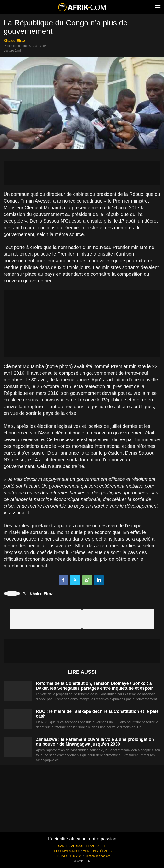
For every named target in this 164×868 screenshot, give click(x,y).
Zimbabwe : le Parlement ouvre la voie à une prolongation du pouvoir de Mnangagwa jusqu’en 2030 (95, 742)
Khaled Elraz (14, 41)
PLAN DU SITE (96, 846)
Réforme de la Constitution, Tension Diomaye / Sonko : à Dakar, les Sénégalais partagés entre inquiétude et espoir (94, 686)
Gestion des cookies (98, 856)
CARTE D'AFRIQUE (71, 846)
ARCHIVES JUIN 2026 (68, 856)
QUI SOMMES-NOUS (66, 851)
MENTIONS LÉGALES (97, 851)
